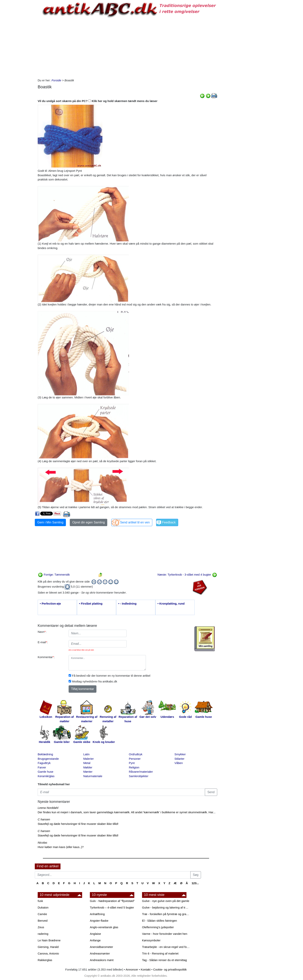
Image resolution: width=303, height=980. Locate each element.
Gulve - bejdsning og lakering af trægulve (166, 907)
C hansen (44, 819)
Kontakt (146, 969)
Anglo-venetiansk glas (104, 927)
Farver (42, 767)
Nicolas (42, 843)
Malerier (89, 759)
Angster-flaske (99, 921)
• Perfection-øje (50, 604)
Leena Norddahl (48, 808)
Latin (86, 754)
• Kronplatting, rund (171, 604)
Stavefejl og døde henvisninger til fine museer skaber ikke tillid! (78, 824)
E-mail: (43, 642)
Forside (56, 80)
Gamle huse (46, 772)
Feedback (169, 522)
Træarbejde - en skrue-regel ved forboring (166, 947)
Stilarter (180, 759)
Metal (87, 763)
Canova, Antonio (48, 953)
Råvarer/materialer (141, 772)
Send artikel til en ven (135, 522)
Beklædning (45, 754)
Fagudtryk (44, 763)
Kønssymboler (151, 940)
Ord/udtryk (136, 754)
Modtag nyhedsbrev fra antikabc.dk (95, 681)
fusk (40, 901)
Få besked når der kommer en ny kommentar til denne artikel (111, 676)
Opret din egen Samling (89, 522)
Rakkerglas (45, 960)
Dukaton (43, 907)
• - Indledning (127, 604)
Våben (179, 763)
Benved (43, 921)
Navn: (42, 632)
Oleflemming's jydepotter (158, 927)
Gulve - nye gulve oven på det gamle (166, 901)
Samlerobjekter (139, 776)
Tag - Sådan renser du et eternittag (164, 960)
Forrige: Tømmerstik (54, 575)
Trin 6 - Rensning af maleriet (160, 953)
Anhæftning (97, 914)
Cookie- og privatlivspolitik (170, 969)
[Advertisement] (19, 58)
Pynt (132, 763)
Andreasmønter (100, 953)
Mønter (88, 772)
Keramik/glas (46, 776)
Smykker (180, 754)
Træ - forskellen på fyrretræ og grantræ (166, 914)
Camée (42, 914)
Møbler (88, 767)
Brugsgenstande (48, 759)
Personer (135, 759)
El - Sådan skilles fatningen (160, 921)
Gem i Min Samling (50, 522)
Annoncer (132, 969)
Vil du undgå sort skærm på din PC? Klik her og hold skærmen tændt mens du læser (98, 101)
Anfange (95, 940)
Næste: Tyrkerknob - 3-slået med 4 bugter (187, 575)
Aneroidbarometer (101, 947)
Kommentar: (46, 657)
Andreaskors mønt (102, 960)
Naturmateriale (93, 776)
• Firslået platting (91, 604)
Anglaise (95, 934)
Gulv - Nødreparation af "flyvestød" (112, 901)
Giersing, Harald (48, 947)
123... (195, 883)
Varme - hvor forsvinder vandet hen (165, 934)
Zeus (41, 927)
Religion (134, 767)
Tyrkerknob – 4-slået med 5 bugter (112, 907)
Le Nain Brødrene (49, 940)
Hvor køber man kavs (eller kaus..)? (61, 847)
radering (43, 934)
